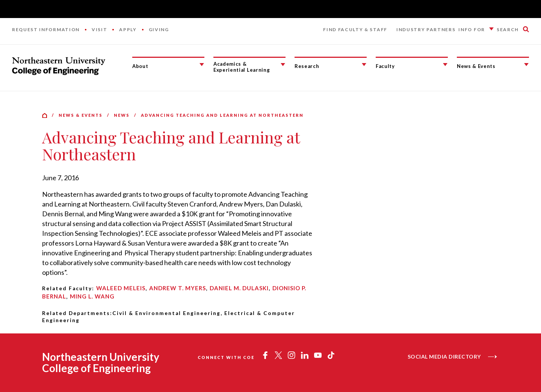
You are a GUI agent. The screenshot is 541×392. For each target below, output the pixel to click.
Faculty (385, 66)
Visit (99, 29)
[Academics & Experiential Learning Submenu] (283, 65)
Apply (128, 29)
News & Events (476, 66)
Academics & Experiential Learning (242, 67)
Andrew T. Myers (178, 288)
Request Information (46, 29)
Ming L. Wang (92, 296)
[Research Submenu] (364, 65)
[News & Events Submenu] (526, 65)
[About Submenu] (202, 65)
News (122, 115)
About (140, 66)
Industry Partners (426, 29)
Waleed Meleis (121, 288)
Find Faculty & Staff (355, 29)
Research (307, 66)
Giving (159, 29)
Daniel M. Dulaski (239, 288)
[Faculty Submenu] (445, 65)
